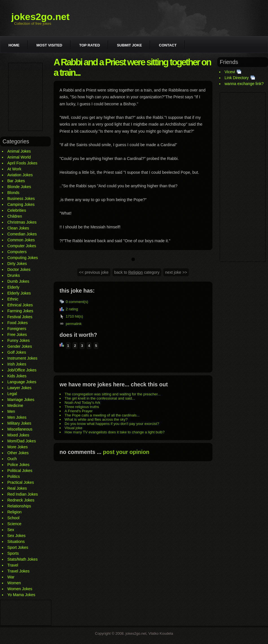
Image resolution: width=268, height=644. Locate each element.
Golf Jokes (17, 352)
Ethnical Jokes (20, 305)
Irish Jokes (17, 364)
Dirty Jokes (17, 264)
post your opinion (126, 452)
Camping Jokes (21, 204)
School (13, 518)
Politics (14, 476)
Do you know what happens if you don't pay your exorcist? (112, 424)
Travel (13, 565)
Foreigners (17, 329)
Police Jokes (18, 465)
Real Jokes (17, 488)
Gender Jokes (20, 346)
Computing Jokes (23, 258)
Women (14, 583)
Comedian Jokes (22, 234)
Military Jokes (19, 423)
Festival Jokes (20, 317)
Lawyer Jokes (19, 388)
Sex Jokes (17, 536)
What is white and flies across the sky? (96, 419)
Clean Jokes (18, 228)
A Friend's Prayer (79, 411)
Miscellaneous (20, 429)
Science (14, 524)
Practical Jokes (21, 482)
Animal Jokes (19, 151)
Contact (168, 45)
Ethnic (13, 299)
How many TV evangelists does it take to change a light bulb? (115, 432)
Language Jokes (22, 382)
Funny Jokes (18, 340)
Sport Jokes (18, 547)
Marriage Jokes (21, 400)
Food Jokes (17, 323)
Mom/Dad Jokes (22, 441)
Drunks (14, 275)
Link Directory (237, 78)
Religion (15, 512)
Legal (12, 394)
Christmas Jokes (22, 222)
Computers (17, 252)
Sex (11, 530)
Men (11, 411)
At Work (14, 169)
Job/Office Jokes (22, 370)
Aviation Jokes (20, 175)
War (11, 577)
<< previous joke (94, 272)
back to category (137, 272)
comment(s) (79, 302)
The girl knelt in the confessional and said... (100, 398)
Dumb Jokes (18, 281)
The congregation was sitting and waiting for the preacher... (113, 394)
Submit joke (129, 45)
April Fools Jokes (22, 163)
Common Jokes (21, 240)
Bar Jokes (16, 181)
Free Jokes (17, 335)
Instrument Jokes (22, 358)
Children (15, 216)
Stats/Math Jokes (22, 559)
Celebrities (17, 210)
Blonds (13, 193)
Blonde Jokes (19, 187)
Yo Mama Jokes (21, 595)
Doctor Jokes (19, 269)
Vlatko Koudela (161, 633)
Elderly (13, 287)
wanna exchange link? (244, 84)
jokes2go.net (40, 17)
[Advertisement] (25, 97)
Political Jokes (20, 471)
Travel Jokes (18, 571)
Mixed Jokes (18, 435)
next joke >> (176, 272)
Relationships (19, 506)
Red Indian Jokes (23, 494)
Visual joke (73, 428)
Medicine (15, 405)
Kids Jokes (17, 376)
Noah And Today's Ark (83, 403)
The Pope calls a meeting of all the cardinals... (102, 415)
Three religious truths (82, 407)
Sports (13, 553)
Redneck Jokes (21, 500)
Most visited (49, 45)
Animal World (19, 157)
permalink (74, 324)
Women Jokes (20, 589)
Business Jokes (21, 199)
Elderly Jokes (19, 293)
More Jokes (17, 447)
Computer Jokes (22, 246)
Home (14, 45)
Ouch (12, 459)
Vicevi (230, 72)
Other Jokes (18, 453)
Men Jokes (17, 417)
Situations (16, 542)
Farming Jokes (20, 311)
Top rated (90, 45)
